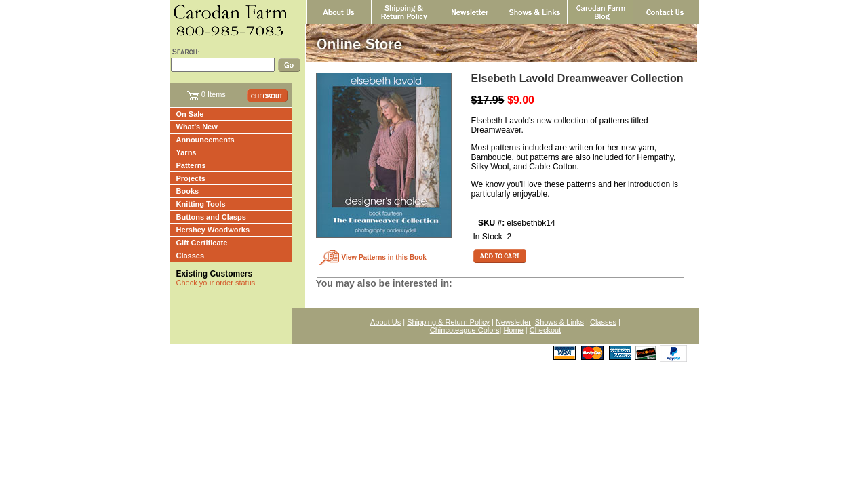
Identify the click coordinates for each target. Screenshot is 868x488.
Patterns (191, 165)
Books (188, 191)
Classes (191, 256)
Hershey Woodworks (213, 230)
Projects (191, 178)
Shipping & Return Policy (448, 322)
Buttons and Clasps (211, 217)
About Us (386, 322)
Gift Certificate (202, 243)
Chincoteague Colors (465, 330)
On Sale (190, 114)
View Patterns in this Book (384, 257)
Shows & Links (559, 322)
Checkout (545, 330)
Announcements (205, 140)
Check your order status (216, 283)
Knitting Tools (201, 204)
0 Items (214, 94)
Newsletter (513, 322)
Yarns (186, 152)
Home (513, 330)
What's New (197, 127)
